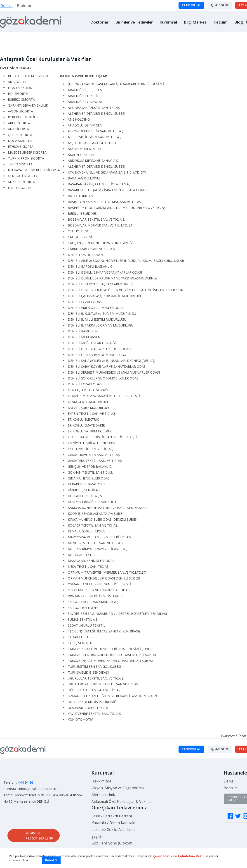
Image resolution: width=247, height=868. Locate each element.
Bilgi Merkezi (196, 22)
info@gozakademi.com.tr (38, 785)
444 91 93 (220, 5)
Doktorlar (99, 22)
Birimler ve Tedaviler (134, 22)
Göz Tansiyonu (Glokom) (112, 839)
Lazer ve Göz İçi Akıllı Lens (113, 826)
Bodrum (24, 6)
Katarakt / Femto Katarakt (114, 819)
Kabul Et (51, 860)
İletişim (221, 22)
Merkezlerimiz (104, 791)
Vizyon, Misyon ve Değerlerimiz (118, 784)
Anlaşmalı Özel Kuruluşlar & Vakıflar (122, 798)
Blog (239, 22)
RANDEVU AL (191, 5)
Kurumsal (168, 22)
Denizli (6, 6)
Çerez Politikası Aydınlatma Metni (179, 856)
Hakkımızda (101, 777)
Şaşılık (97, 833)
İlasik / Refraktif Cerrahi (112, 812)
